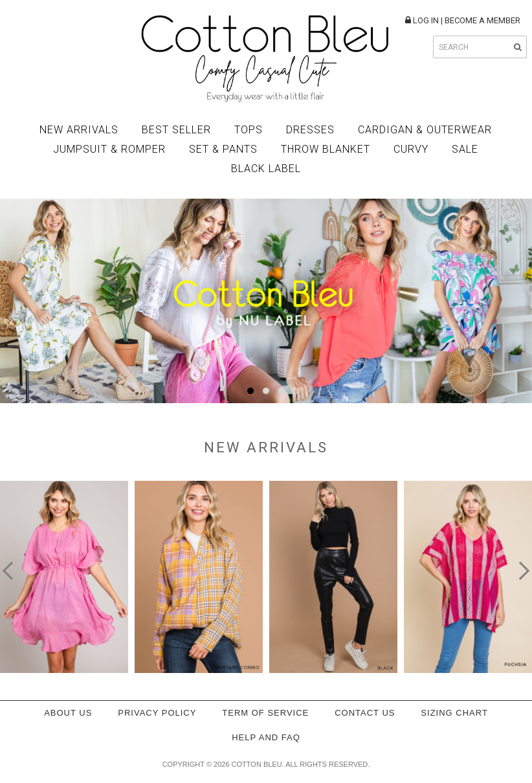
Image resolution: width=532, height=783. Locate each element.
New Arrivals (79, 130)
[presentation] (12, 571)
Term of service (265, 713)
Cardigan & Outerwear (425, 130)
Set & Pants (223, 149)
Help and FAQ (266, 737)
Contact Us (365, 713)
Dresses (310, 130)
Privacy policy (157, 713)
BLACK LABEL (266, 169)
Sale (465, 149)
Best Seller (176, 130)
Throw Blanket (326, 149)
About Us (68, 713)
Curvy (411, 149)
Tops (249, 130)
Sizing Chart (454, 713)
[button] (250, 391)
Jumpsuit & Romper (109, 149)
